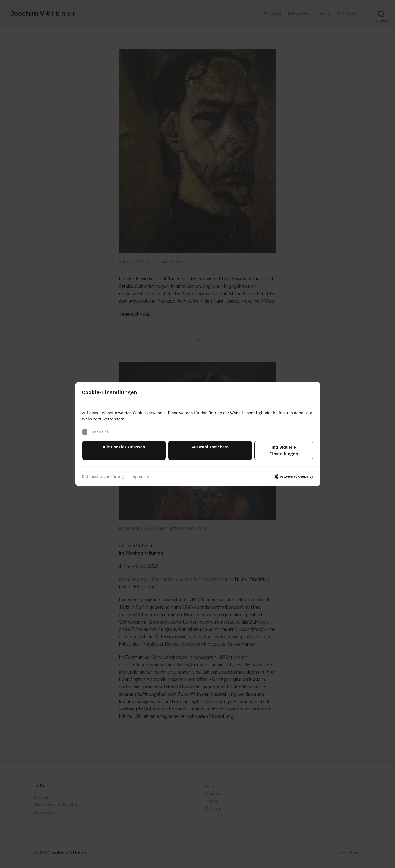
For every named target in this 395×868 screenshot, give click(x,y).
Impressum (144, 474)
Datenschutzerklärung (104, 474)
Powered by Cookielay (293, 474)
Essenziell (96, 436)
